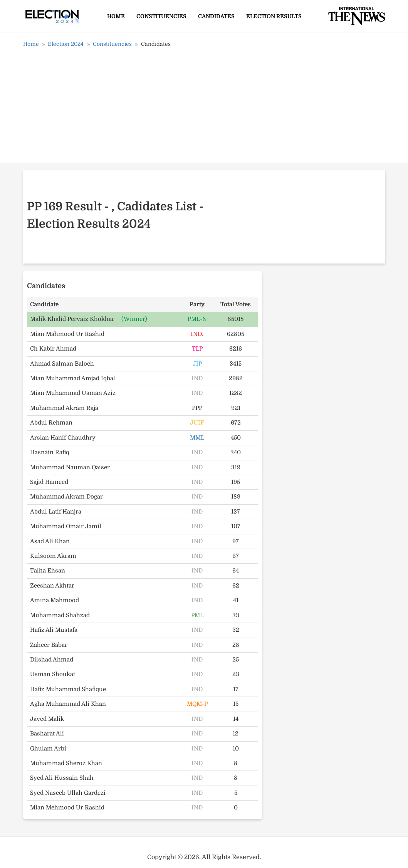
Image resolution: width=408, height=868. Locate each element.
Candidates (216, 16)
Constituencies (161, 16)
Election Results (274, 16)
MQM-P (197, 704)
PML (197, 615)
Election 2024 (66, 44)
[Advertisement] (204, 108)
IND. (197, 334)
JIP (197, 364)
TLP (197, 349)
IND (197, 378)
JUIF (197, 423)
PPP (197, 408)
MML (197, 438)
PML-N (197, 319)
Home (116, 16)
